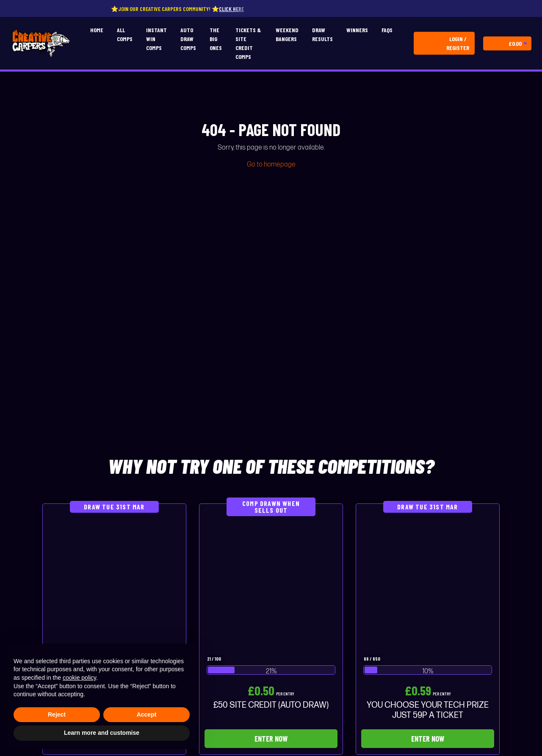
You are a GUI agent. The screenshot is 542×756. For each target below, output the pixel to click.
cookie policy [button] (79, 678)
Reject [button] (57, 714)
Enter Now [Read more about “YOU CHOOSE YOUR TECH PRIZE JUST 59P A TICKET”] (428, 739)
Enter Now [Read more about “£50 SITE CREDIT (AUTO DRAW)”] (271, 739)
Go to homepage (271, 165)
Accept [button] (147, 714)
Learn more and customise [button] (102, 733)
